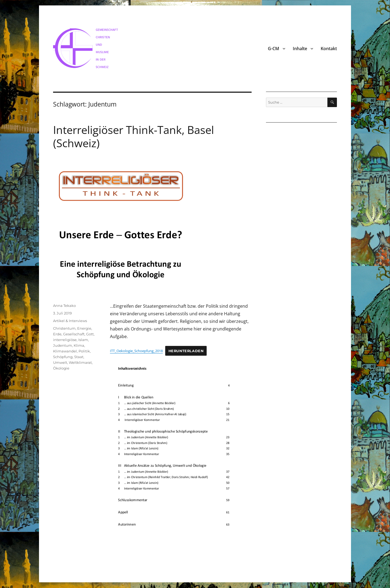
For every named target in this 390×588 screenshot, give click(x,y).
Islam (83, 340)
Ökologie (61, 368)
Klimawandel (65, 351)
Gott (90, 334)
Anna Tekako (64, 306)
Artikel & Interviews (70, 321)
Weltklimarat (80, 362)
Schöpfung (63, 357)
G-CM (274, 49)
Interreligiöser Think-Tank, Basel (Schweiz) (134, 136)
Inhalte (300, 49)
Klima (79, 345)
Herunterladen (186, 351)
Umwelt (60, 362)
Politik (84, 351)
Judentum (63, 345)
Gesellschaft (74, 334)
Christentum (64, 328)
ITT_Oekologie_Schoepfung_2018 (136, 351)
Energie (84, 328)
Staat (79, 357)
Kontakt (329, 49)
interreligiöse (65, 340)
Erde (57, 334)
